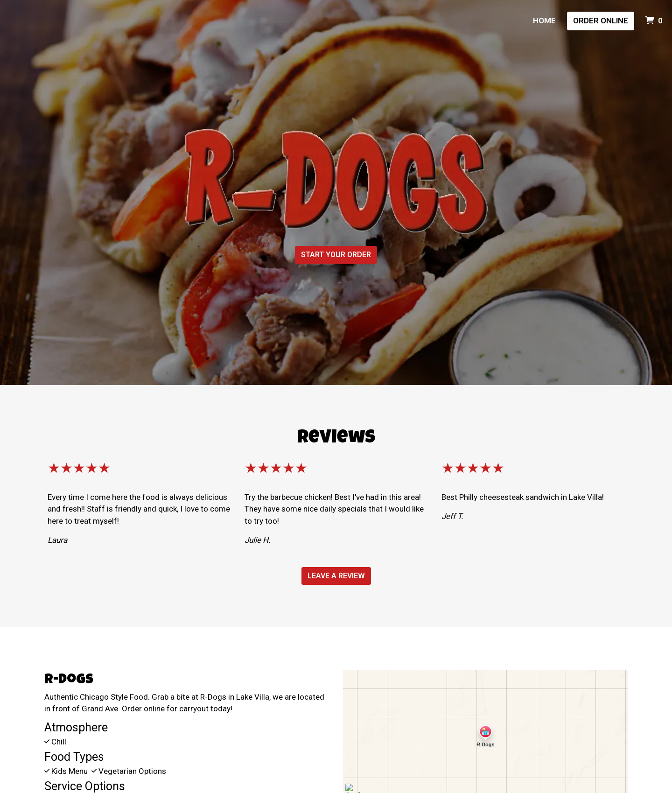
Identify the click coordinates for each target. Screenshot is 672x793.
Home (544, 21)
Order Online (601, 21)
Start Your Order (336, 255)
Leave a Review (336, 576)
